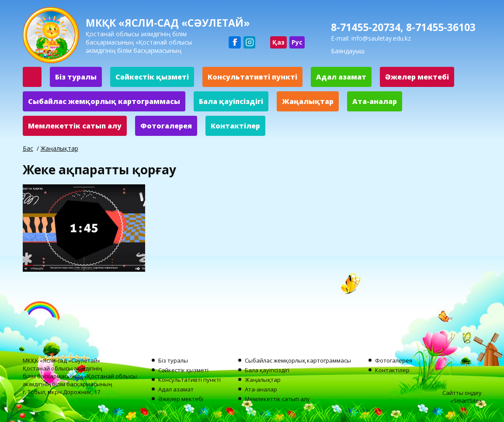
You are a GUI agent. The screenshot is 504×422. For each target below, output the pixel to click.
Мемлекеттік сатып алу (75, 126)
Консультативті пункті (252, 77)
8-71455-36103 (441, 27)
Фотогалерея (166, 126)
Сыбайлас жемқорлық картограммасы (104, 101)
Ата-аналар (375, 101)
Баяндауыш (348, 51)
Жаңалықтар (308, 101)
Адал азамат (341, 77)
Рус (297, 42)
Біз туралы (76, 77)
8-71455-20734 (366, 27)
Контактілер (235, 126)
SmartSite (466, 401)
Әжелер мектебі (417, 77)
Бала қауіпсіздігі (231, 101)
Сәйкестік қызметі (152, 77)
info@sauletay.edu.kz (381, 38)
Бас (28, 148)
